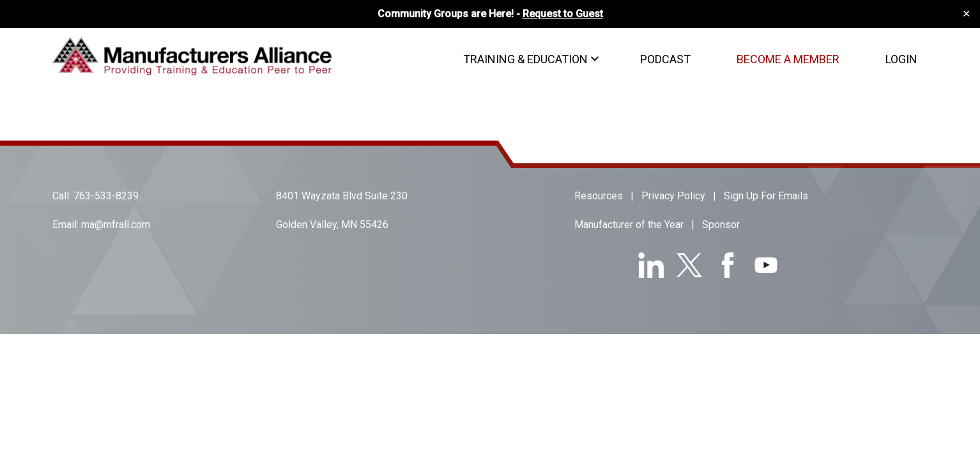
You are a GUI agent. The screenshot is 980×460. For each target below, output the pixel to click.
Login (901, 59)
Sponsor (721, 225)
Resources (599, 196)
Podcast (665, 59)
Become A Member (788, 59)
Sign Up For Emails (766, 196)
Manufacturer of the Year (629, 225)
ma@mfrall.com (116, 225)
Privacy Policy (673, 196)
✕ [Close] (966, 14)
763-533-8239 (106, 196)
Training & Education (525, 59)
